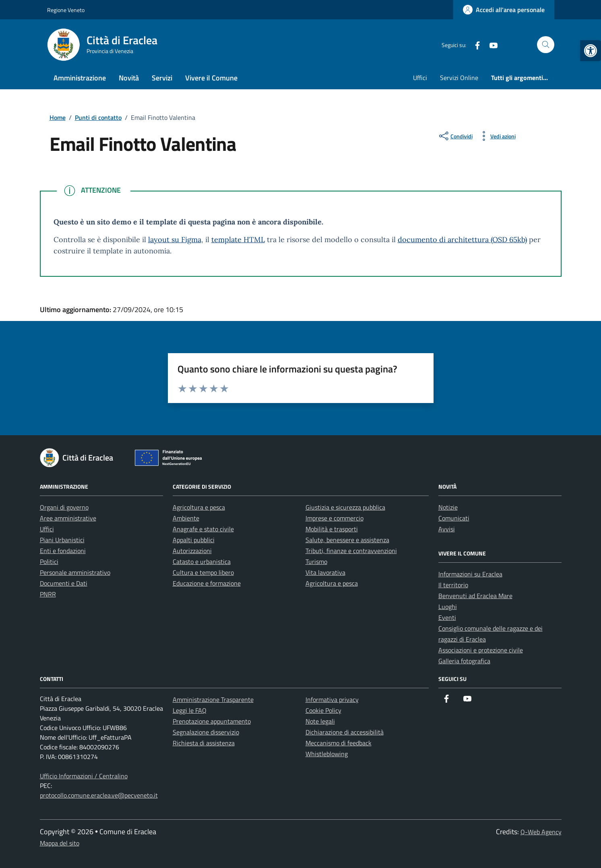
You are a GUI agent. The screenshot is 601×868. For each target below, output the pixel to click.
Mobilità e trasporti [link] (332, 529)
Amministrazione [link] (80, 78)
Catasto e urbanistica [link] (202, 562)
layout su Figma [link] (175, 240)
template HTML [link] (238, 240)
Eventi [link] (447, 617)
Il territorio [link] (453, 585)
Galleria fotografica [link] (464, 661)
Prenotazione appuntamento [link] (212, 721)
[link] (591, 51)
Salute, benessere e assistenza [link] (347, 540)
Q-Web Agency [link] (541, 832)
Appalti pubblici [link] (194, 540)
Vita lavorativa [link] (325, 572)
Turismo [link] (316, 562)
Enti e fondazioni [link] (63, 551)
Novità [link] (129, 78)
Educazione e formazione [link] (207, 583)
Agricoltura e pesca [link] (199, 507)
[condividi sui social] (455, 136)
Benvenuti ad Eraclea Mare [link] (475, 596)
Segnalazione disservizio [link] (206, 732)
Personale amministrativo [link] (75, 572)
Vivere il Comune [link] (211, 78)
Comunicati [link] (454, 518)
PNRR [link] (48, 594)
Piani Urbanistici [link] (62, 540)
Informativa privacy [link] (332, 699)
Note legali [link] (320, 721)
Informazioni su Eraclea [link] (470, 574)
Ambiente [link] (186, 518)
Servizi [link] (162, 78)
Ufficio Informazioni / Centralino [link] (84, 776)
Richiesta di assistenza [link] (204, 743)
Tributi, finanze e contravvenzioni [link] (351, 551)
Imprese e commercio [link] (335, 518)
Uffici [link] (420, 78)
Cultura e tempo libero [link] (203, 572)
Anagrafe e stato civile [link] (203, 529)
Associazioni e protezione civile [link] (481, 650)
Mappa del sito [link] (60, 843)
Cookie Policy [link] (323, 710)
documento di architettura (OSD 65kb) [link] (462, 240)
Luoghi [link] (448, 607)
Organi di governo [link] (64, 507)
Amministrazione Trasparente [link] (213, 699)
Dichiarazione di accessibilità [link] (345, 732)
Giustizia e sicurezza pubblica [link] (345, 507)
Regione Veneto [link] (66, 10)
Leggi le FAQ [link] (190, 710)
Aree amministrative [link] (68, 518)
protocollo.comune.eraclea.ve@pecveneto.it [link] (99, 795)
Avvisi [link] (447, 529)
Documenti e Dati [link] (64, 583)
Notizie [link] (448, 507)
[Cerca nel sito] (546, 45)
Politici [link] (49, 562)
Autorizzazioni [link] (192, 551)
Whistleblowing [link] (327, 754)
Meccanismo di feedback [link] (339, 743)
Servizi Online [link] (459, 78)
